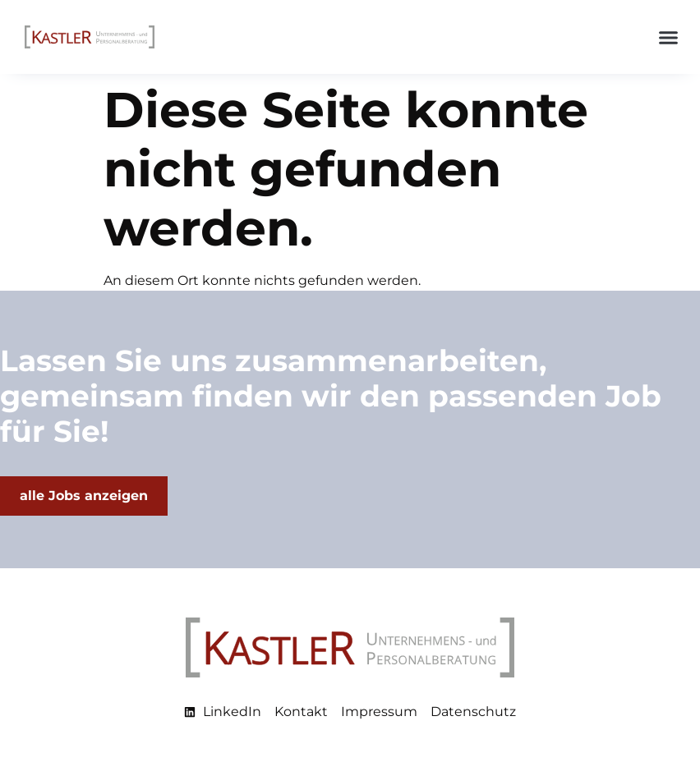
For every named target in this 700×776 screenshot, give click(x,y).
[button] (669, 37)
